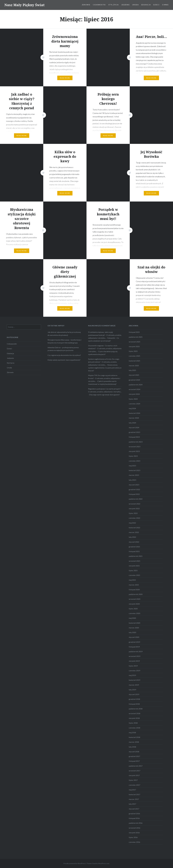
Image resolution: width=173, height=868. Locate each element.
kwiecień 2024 (134, 413)
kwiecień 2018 (134, 737)
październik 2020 (136, 594)
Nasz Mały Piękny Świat (24, 5)
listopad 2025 (134, 332)
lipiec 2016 (133, 837)
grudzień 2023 (134, 432)
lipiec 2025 (133, 351)
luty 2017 (132, 804)
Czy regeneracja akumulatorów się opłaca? (64, 355)
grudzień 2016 (134, 813)
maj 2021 (132, 580)
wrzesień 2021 (134, 561)
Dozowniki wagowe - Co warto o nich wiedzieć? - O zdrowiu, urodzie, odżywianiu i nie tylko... (105, 348)
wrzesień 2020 (134, 599)
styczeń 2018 (134, 752)
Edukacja (146, 5)
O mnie (165, 5)
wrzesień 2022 (134, 504)
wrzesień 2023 (134, 447)
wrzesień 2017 (134, 771)
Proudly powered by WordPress (74, 863)
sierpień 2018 (134, 718)
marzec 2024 (134, 418)
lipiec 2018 (133, 723)
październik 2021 (136, 556)
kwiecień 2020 (134, 623)
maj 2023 (132, 466)
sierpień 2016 (134, 833)
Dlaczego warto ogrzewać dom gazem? (104, 395)
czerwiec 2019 (134, 671)
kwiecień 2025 (134, 361)
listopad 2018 (134, 704)
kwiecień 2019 (134, 680)
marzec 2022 (134, 532)
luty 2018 (132, 747)
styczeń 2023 (134, 485)
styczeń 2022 (134, 542)
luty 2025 (132, 370)
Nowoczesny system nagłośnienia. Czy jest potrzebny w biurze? (105, 368)
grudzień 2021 (134, 547)
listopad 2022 (134, 494)
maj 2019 (132, 675)
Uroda (135, 5)
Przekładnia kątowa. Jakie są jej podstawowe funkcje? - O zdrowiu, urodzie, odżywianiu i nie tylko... (105, 335)
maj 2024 (132, 408)
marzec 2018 (134, 742)
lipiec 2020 (133, 609)
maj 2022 (132, 523)
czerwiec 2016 (134, 842)
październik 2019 (136, 651)
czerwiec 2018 (134, 728)
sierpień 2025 (134, 346)
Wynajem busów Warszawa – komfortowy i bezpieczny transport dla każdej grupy (64, 341)
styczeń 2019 (134, 694)
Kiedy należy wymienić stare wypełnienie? (64, 360)
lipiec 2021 (133, 570)
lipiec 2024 (133, 399)
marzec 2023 (134, 475)
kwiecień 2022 (134, 528)
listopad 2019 (134, 647)
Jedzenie (126, 5)
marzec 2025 (134, 365)
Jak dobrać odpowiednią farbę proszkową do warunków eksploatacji (64, 334)
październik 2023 (136, 442)
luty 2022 (132, 537)
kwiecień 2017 (134, 794)
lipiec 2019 (133, 666)
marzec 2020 (134, 628)
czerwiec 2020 (134, 613)
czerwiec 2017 (134, 785)
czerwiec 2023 (134, 461)
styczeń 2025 (134, 375)
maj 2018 (132, 732)
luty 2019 (132, 690)
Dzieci (156, 5)
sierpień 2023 (134, 451)
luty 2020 (132, 632)
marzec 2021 (134, 585)
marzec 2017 (134, 799)
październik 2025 (136, 337)
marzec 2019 (134, 685)
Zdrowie (86, 5)
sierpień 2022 (134, 508)
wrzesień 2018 (134, 713)
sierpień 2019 (134, 661)
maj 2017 (132, 790)
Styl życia (114, 5)
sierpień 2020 (134, 604)
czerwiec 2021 (134, 575)
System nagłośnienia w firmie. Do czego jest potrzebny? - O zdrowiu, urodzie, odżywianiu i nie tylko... (104, 362)
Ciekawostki (99, 5)
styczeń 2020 (134, 637)
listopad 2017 (134, 761)
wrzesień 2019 (134, 656)
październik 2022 (136, 499)
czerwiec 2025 (134, 356)
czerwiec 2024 (134, 404)
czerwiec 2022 (134, 518)
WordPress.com (104, 863)
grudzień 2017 (134, 756)
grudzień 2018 (134, 699)
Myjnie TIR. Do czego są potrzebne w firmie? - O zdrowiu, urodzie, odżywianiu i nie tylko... (104, 378)
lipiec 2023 (133, 456)
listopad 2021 (134, 551)
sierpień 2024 (134, 394)
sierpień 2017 (134, 775)
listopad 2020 (134, 589)
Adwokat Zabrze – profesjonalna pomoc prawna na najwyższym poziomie (63, 349)
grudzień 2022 (134, 489)
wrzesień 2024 (134, 389)
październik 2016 (136, 823)
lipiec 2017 (133, 780)
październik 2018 (136, 709)
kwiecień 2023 (134, 470)
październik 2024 (136, 385)
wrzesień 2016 (134, 828)
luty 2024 (132, 423)
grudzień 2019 (134, 642)
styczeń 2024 (134, 427)
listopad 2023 (134, 437)
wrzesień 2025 (134, 342)
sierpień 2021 (134, 566)
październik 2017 (136, 766)
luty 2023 (132, 480)
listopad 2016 (134, 818)
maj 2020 (132, 618)
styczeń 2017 (134, 809)
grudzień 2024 (134, 380)
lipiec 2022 (133, 513)
